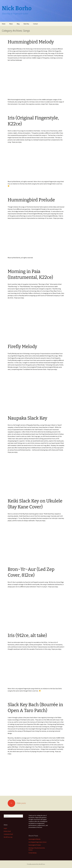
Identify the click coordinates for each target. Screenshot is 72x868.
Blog (18, 24)
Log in (5, 828)
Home (4, 24)
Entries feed (7, 831)
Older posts (17, 803)
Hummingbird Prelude (31, 200)
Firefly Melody (22, 347)
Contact (35, 24)
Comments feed (8, 834)
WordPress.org (8, 837)
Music (11, 24)
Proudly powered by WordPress (36, 864)
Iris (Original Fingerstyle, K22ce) (37, 842)
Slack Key (26, 24)
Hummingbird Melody (31, 42)
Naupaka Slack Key (27, 418)
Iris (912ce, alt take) (27, 635)
